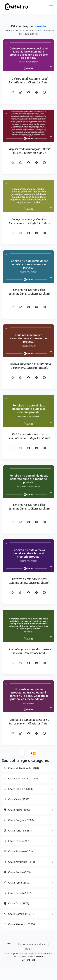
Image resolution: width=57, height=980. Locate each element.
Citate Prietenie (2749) (19, 851)
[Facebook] (29, 92)
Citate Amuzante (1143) (19, 862)
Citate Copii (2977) (16, 903)
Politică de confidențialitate (32, 944)
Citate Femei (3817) (17, 883)
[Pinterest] (36, 92)
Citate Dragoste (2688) (19, 820)
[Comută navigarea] (51, 7)
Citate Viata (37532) (17, 799)
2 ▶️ (33, 753)
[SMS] (13, 92)
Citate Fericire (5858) (18, 831)
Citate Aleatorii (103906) (20, 924)
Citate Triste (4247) (17, 841)
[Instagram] (44, 92)
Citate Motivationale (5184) (21, 768)
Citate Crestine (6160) (18, 789)
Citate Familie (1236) (18, 872)
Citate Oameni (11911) (19, 914)
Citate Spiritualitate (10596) (22, 779)
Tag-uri (29, 949)
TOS (10, 944)
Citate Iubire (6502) (17, 810)
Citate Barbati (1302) (18, 893)
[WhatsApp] (21, 92)
